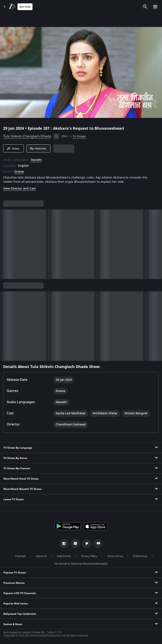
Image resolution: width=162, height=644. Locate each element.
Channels (20, 556)
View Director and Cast (19, 189)
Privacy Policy (89, 556)
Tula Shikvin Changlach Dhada (27, 136)
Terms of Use (115, 556)
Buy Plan (25, 7)
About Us (41, 556)
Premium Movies (14, 583)
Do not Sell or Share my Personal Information (81, 564)
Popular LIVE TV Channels (20, 593)
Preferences (140, 556)
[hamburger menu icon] (155, 7)
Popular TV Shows (15, 573)
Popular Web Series (16, 604)
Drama (19, 172)
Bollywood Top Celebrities (20, 614)
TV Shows (79, 137)
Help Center (64, 556)
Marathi (36, 160)
